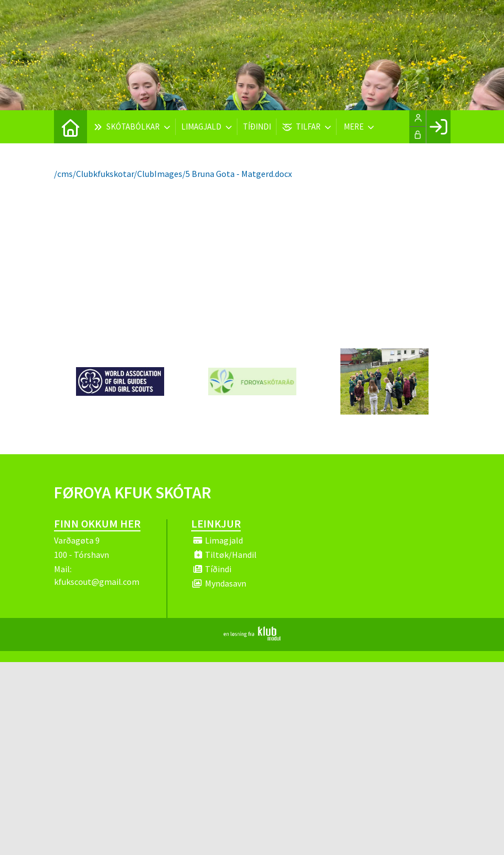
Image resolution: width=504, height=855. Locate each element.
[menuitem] (71, 127)
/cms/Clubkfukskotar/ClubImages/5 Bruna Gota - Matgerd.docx (173, 174)
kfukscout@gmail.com (97, 582)
